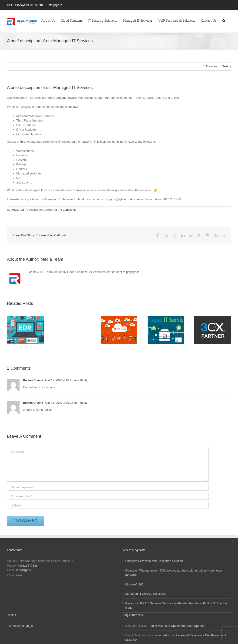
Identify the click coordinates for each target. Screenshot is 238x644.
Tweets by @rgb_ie (20, 626)
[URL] (108, 505)
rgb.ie (19, 575)
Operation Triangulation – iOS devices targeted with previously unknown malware (174, 573)
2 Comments (68, 210)
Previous (212, 66)
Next (225, 66)
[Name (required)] (108, 487)
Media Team (18, 210)
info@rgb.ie (55, 5)
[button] (224, 20)
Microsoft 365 (134, 584)
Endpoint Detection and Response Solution (154, 561)
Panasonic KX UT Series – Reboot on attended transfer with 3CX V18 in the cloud (176, 606)
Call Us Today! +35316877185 (26, 5)
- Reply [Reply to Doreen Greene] (82, 380)
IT (56, 210)
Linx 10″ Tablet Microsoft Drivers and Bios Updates (171, 626)
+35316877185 (28, 566)
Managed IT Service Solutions (145, 594)
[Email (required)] (108, 496)
